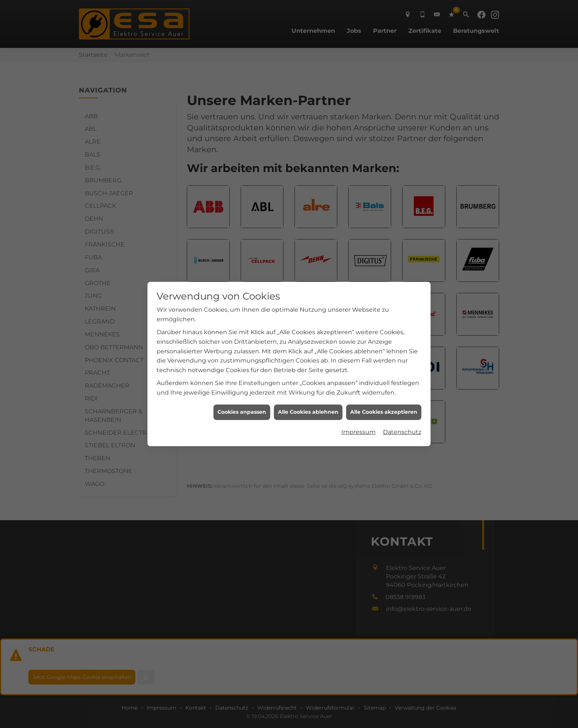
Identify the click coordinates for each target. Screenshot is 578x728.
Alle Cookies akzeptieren (384, 412)
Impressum (358, 432)
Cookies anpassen (242, 412)
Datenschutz (402, 432)
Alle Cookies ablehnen (308, 412)
